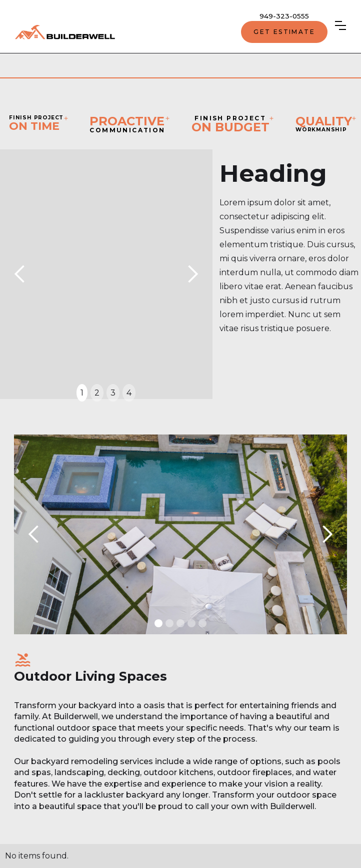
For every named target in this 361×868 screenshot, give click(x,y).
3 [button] (113, 393)
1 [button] (82, 393)
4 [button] (129, 393)
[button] (340, 25)
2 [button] (97, 393)
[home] (65, 32)
